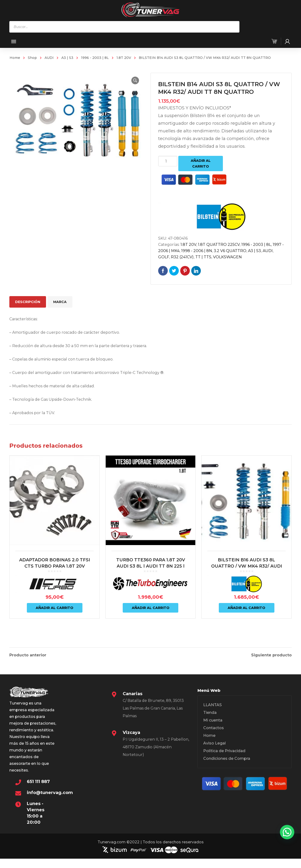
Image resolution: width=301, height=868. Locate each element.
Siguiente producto (271, 653)
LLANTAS (212, 703)
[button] (135, 80)
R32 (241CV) (182, 257)
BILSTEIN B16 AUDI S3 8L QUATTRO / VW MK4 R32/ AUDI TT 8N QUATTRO (247, 566)
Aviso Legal (214, 741)
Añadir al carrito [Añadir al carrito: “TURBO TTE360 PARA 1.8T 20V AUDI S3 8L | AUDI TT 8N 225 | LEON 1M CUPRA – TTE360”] (151, 608)
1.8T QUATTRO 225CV (219, 245)
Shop (32, 58)
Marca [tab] (60, 302)
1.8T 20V (124, 58)
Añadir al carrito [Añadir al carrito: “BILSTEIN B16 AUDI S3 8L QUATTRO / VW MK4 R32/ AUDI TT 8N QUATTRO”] (246, 608)
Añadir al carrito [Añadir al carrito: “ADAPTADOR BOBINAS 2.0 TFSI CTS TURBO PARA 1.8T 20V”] (55, 608)
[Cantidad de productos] (168, 161)
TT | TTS (203, 257)
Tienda (210, 710)
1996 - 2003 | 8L (95, 58)
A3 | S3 (67, 58)
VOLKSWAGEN (227, 257)
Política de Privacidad (224, 749)
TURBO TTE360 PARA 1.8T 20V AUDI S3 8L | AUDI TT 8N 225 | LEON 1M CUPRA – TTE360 (151, 566)
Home (15, 58)
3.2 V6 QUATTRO (230, 251)
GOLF (164, 257)
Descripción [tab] (28, 302)
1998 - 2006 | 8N (197, 251)
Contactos (214, 726)
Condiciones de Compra (227, 756)
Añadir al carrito (201, 163)
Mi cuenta (213, 718)
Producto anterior (28, 653)
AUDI (49, 58)
